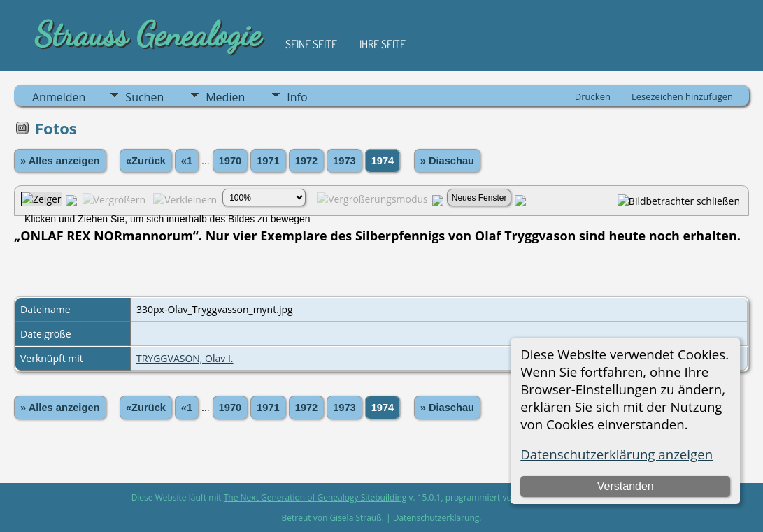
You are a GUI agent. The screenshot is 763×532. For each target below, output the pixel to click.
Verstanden (626, 486)
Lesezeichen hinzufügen (682, 96)
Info (297, 97)
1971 (268, 161)
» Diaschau (447, 161)
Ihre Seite (383, 44)
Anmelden (59, 97)
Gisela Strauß (355, 518)
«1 (187, 161)
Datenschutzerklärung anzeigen (616, 454)
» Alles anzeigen (60, 161)
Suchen (144, 97)
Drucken (593, 96)
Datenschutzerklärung (436, 518)
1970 (230, 161)
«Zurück (146, 161)
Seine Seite (311, 44)
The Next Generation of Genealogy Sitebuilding (315, 497)
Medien (225, 97)
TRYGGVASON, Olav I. (185, 358)
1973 (344, 161)
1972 (307, 161)
